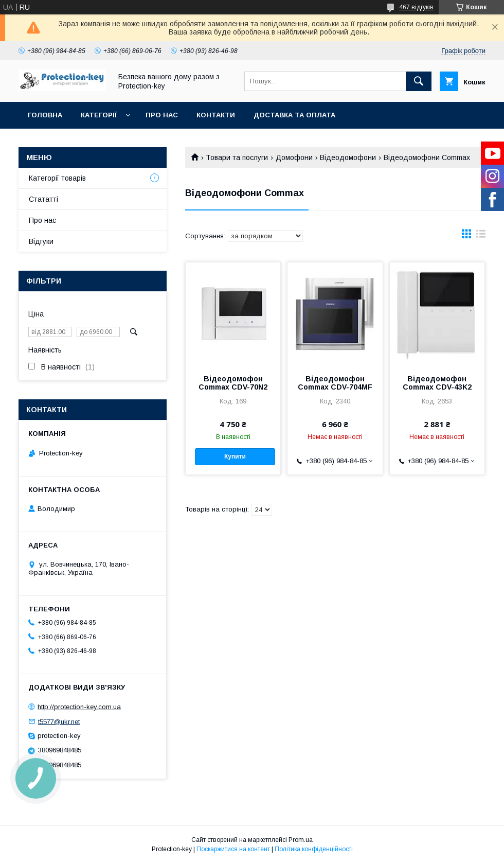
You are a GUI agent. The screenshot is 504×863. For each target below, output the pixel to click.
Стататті (43, 199)
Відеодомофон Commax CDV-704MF (335, 383)
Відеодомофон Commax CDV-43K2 (437, 383)
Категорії (99, 115)
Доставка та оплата (294, 115)
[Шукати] (419, 81)
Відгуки (41, 241)
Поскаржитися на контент (233, 849)
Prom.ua (301, 840)
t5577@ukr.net (59, 721)
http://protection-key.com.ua (79, 707)
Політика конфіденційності (314, 849)
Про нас (162, 115)
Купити (235, 456)
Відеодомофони (348, 157)
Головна (45, 115)
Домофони (294, 157)
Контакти (216, 115)
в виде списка (481, 236)
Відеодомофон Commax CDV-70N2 (233, 383)
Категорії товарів (57, 178)
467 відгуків (416, 7)
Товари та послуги (237, 157)
